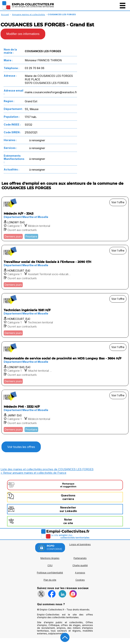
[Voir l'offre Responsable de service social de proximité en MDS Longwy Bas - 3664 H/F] (65, 364)
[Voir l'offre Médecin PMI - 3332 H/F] (65, 412)
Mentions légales (50, 558)
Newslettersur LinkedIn (68, 509)
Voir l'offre (118, 202)
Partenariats (80, 558)
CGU (50, 565)
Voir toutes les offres (21, 447)
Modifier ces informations (23, 34)
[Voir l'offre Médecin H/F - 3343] (65, 219)
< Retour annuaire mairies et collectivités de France (33, 473)
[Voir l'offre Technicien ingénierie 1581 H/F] (65, 315)
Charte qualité (80, 565)
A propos (80, 573)
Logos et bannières (80, 544)
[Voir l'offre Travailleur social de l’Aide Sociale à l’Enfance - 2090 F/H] (65, 267)
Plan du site (50, 580)
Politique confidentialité (50, 573)
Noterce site (68, 521)
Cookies (80, 580)
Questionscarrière (68, 497)
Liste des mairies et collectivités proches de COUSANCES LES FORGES (47, 469)
